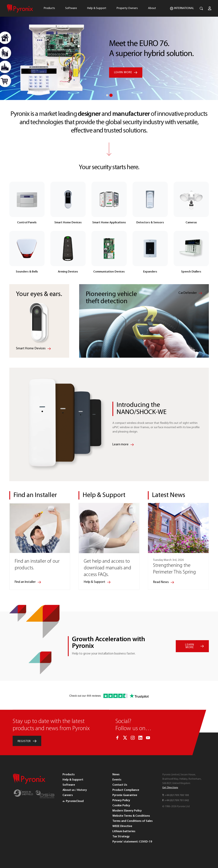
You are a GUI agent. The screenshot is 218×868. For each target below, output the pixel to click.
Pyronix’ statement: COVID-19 (132, 842)
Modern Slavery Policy (127, 811)
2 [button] (111, 95)
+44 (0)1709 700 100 (177, 795)
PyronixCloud (73, 801)
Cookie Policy (121, 805)
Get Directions (170, 787)
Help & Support (97, 8)
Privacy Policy (121, 800)
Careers (68, 795)
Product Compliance (126, 790)
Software (71, 8)
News (116, 774)
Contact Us (120, 785)
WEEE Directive (122, 826)
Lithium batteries (124, 831)
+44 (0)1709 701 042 (177, 800)
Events (117, 780)
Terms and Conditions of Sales (133, 821)
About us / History (75, 790)
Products (49, 8)
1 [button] (107, 95)
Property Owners (127, 8)
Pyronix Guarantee (125, 795)
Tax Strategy (121, 836)
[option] (109, 50)
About (152, 8)
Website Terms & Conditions (131, 816)
